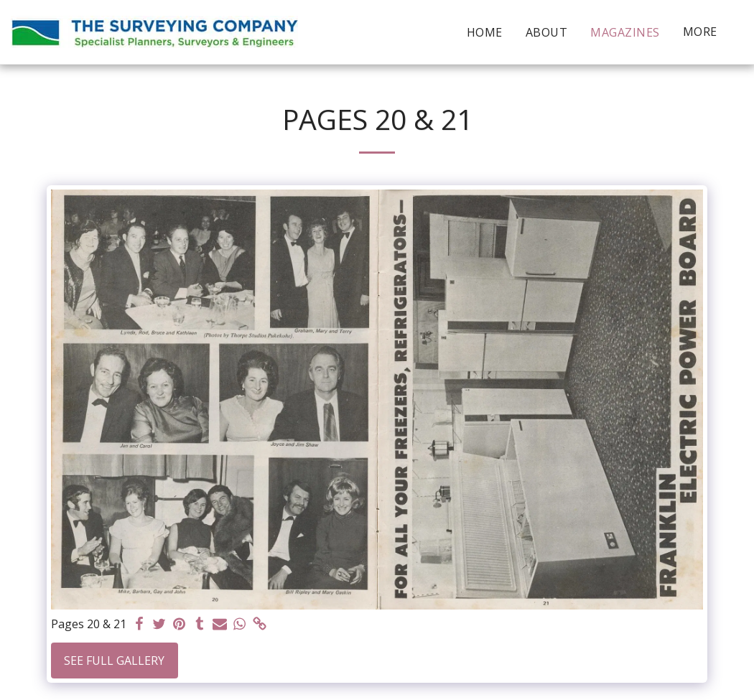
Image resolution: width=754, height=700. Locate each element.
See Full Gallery (114, 661)
